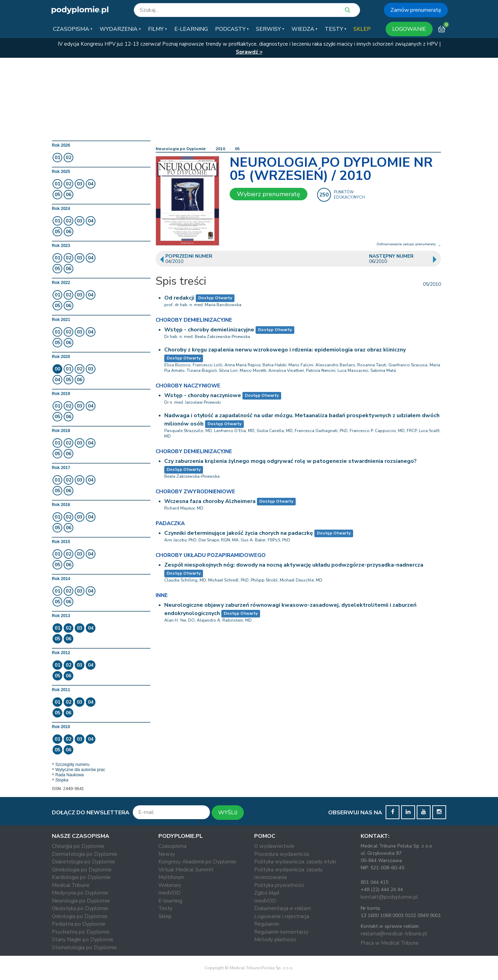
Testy (165, 908)
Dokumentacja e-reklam (283, 908)
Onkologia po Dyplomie (80, 916)
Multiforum (171, 877)
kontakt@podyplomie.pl (389, 897)
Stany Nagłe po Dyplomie (83, 940)
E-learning (170, 901)
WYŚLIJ (228, 813)
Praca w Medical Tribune (390, 943)
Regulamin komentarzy (281, 932)
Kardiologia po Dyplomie (81, 877)
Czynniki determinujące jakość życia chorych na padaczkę (239, 533)
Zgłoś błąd (267, 893)
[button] (73, 29)
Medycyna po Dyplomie (80, 893)
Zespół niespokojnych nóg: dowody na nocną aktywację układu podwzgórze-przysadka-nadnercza (294, 565)
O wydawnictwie (274, 846)
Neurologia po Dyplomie (181, 149)
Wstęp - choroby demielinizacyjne (209, 330)
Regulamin (267, 924)
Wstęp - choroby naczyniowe (203, 395)
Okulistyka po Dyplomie (80, 908)
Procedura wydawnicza (282, 854)
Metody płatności (275, 940)
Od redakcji (179, 298)
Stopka (62, 780)
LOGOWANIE (409, 29)
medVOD (169, 893)
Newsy (167, 854)
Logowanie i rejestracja (282, 916)
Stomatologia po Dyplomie (84, 947)
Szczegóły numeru (72, 764)
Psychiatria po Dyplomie (81, 932)
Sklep (165, 916)
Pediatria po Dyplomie (79, 924)
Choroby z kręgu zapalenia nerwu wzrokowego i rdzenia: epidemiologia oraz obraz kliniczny (285, 350)
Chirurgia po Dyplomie (78, 846)
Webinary (170, 885)
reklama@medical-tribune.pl (394, 934)
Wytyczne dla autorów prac (80, 770)
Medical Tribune (71, 885)
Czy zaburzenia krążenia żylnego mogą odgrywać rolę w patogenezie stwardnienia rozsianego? (290, 461)
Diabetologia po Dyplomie (84, 862)
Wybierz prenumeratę (269, 194)
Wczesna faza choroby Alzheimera (210, 501)
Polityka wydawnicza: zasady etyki (295, 862)
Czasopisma (172, 846)
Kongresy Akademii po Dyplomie (197, 862)
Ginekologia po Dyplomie (82, 870)
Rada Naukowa (70, 775)
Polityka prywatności (279, 885)
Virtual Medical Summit (186, 870)
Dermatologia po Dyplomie (85, 854)
